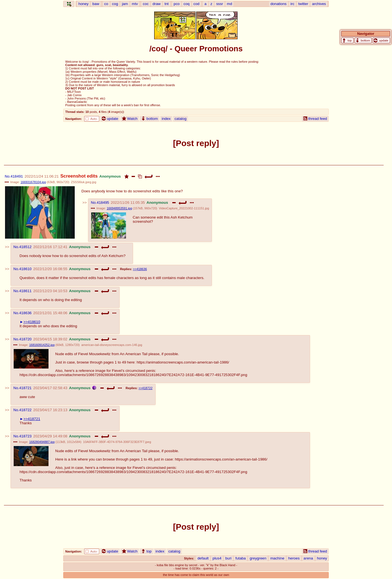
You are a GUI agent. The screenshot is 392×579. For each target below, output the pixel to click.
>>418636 (140, 269)
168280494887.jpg (42, 442)
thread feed (315, 119)
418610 (25, 269)
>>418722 (146, 388)
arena (308, 558)
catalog (181, 119)
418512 (25, 247)
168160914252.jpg (42, 345)
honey (322, 558)
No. (8, 176)
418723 (25, 436)
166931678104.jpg (33, 182)
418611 (25, 291)
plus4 (217, 558)
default (203, 558)
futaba (240, 558)
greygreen (258, 558)
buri (228, 558)
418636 (25, 313)
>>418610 (32, 322)
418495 (103, 203)
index (166, 119)
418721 (25, 388)
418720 (25, 339)
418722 (25, 410)
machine (277, 558)
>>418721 (32, 419)
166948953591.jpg (119, 208)
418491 (17, 176)
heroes (294, 558)
